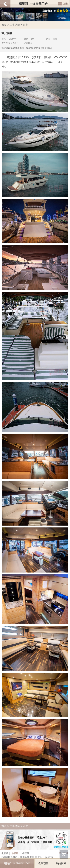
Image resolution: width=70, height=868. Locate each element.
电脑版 (5, 853)
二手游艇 (15, 25)
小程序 (26, 853)
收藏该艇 (43, 863)
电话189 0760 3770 (17, 863)
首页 (4, 25)
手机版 (15, 853)
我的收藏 (61, 863)
